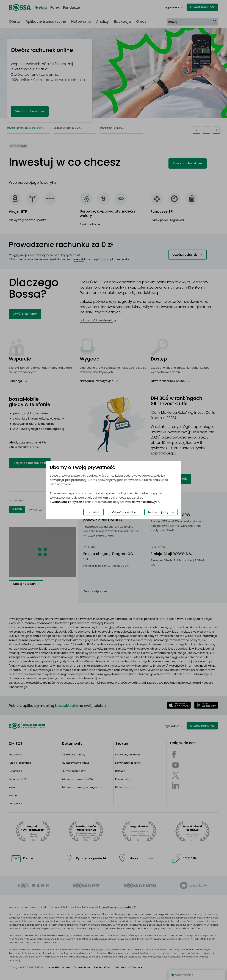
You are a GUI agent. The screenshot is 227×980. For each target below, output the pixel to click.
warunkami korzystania (68, 502)
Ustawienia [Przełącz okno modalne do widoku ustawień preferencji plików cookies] (94, 512)
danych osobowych (146, 502)
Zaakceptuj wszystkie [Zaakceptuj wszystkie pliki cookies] (161, 512)
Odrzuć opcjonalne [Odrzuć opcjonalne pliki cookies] (124, 512)
